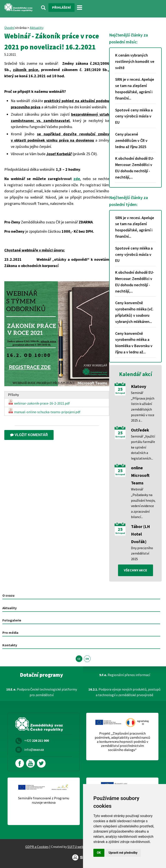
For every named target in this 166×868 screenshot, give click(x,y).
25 (120, 389)
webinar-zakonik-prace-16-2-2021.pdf (39, 402)
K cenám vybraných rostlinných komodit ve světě (135, 61)
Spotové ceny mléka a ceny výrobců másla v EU (134, 116)
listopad (120, 393)
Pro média (10, 632)
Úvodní (9, 28)
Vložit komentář (29, 435)
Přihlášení (61, 7)
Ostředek (140, 430)
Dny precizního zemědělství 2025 (142, 553)
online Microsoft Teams (140, 475)
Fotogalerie (12, 620)
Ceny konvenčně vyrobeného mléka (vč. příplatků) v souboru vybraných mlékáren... (134, 312)
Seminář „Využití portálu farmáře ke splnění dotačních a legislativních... (143, 447)
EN (87, 659)
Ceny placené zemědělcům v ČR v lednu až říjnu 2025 (131, 140)
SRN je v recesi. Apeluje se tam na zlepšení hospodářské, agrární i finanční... (135, 89)
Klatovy (139, 386)
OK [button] (99, 853)
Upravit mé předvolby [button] (123, 853)
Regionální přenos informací (125, 675)
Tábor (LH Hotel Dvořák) (140, 534)
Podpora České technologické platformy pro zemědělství (42, 692)
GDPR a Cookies (37, 847)
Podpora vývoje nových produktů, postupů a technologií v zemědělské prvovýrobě (124, 692)
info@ (34, 749)
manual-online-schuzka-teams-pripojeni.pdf (44, 411)
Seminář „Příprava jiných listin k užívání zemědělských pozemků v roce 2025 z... (143, 406)
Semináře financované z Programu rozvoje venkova (44, 800)
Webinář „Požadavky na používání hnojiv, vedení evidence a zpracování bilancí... (143, 503)
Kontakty (10, 645)
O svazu (8, 595)
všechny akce (136, 570)
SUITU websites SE (81, 847)
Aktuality (37, 28)
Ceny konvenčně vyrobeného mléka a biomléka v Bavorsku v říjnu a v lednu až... (134, 343)
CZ (79, 659)
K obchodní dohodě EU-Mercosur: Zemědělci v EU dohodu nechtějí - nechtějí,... (135, 168)
